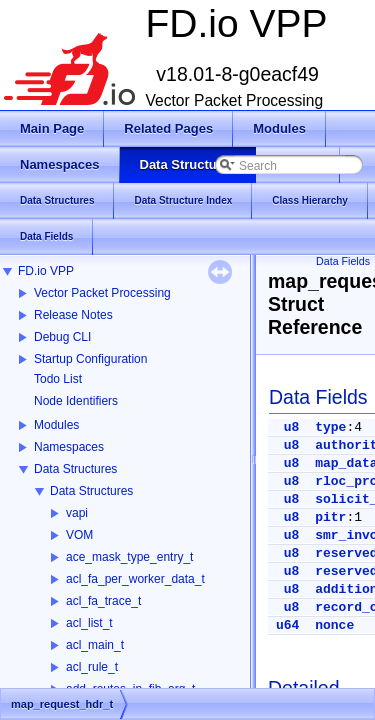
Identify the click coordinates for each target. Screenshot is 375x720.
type (330, 427)
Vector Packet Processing (102, 293)
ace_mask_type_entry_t (129, 557)
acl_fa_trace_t (103, 601)
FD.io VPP (46, 271)
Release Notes (73, 315)
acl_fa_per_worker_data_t (135, 579)
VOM (79, 535)
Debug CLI (62, 337)
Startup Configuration (90, 359)
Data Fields (343, 261)
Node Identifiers (76, 401)
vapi (77, 513)
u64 (287, 625)
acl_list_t (89, 623)
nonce (334, 625)
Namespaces (69, 447)
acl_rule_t (92, 667)
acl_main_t (95, 645)
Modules (56, 425)
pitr (330, 517)
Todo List (58, 379)
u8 (292, 427)
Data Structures (75, 469)
